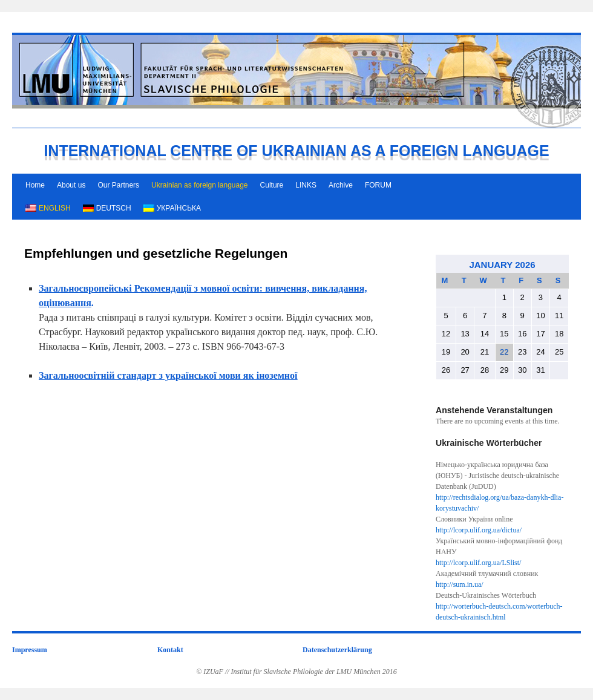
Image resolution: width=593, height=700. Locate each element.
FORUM (378, 185)
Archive (341, 185)
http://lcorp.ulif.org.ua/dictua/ (479, 530)
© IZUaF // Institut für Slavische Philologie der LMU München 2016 (296, 672)
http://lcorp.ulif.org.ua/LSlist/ (478, 563)
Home (35, 185)
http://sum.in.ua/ (460, 584)
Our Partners (118, 185)
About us (71, 185)
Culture (272, 185)
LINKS (306, 185)
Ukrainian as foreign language (199, 185)
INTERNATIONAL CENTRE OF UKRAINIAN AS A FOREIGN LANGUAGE (296, 151)
